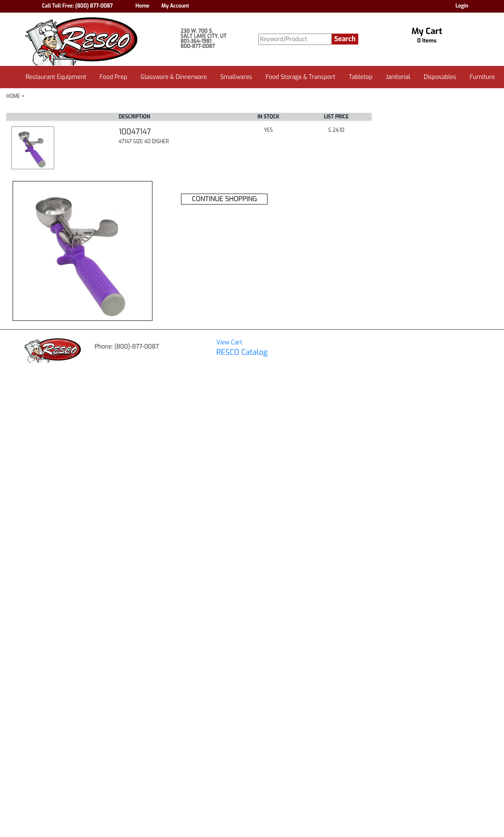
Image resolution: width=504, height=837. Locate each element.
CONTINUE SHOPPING (224, 199)
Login (462, 6)
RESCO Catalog (242, 352)
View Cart (229, 342)
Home (143, 6)
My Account (175, 6)
